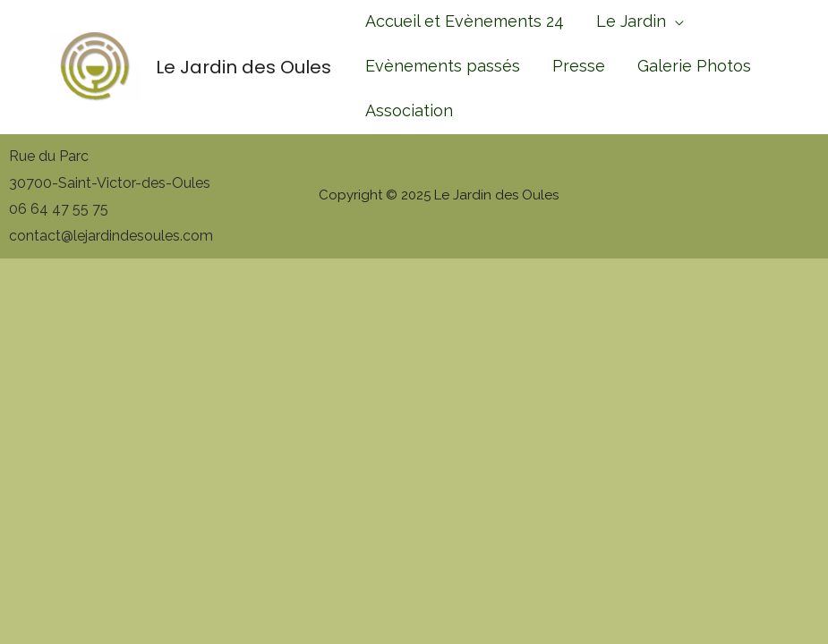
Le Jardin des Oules (243, 67)
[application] (675, 21)
